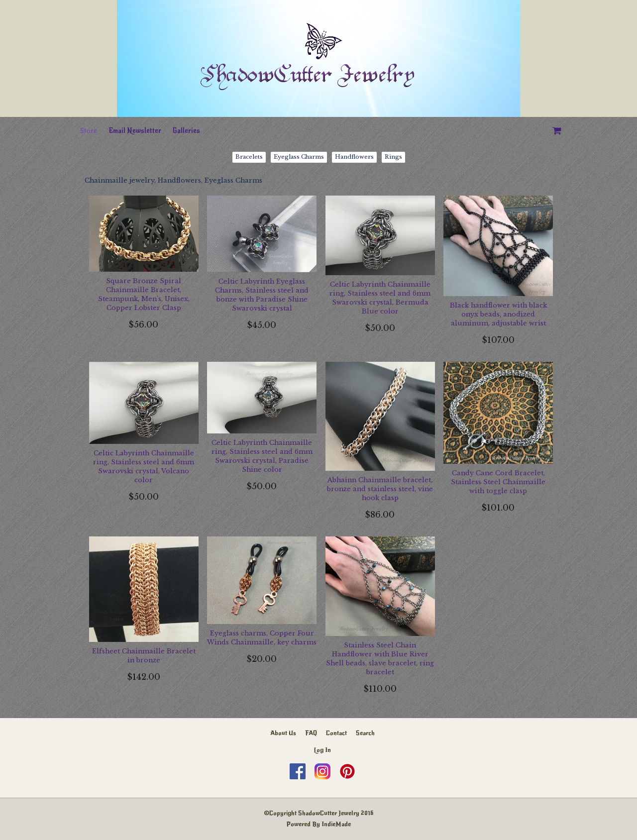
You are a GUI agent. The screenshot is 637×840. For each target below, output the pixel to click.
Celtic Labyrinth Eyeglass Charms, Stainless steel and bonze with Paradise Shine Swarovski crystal (262, 295)
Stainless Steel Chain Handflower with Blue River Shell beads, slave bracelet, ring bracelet (380, 659)
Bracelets (249, 157)
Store (89, 131)
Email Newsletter (135, 131)
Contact (336, 733)
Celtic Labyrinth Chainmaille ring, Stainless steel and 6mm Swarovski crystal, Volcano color (144, 467)
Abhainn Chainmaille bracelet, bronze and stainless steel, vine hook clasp (380, 489)
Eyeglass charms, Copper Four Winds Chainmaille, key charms (262, 638)
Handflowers (354, 157)
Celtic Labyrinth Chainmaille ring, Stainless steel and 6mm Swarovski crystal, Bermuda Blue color (380, 298)
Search (365, 733)
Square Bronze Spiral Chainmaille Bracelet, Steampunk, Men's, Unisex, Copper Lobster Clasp (144, 294)
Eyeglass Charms (299, 157)
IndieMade (336, 824)
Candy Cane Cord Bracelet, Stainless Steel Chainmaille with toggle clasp (498, 482)
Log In (322, 750)
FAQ (311, 733)
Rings (393, 157)
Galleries (186, 131)
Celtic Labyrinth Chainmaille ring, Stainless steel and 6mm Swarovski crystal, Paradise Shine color (262, 456)
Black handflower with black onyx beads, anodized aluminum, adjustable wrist (498, 314)
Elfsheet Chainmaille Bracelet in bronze (144, 656)
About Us (283, 733)
